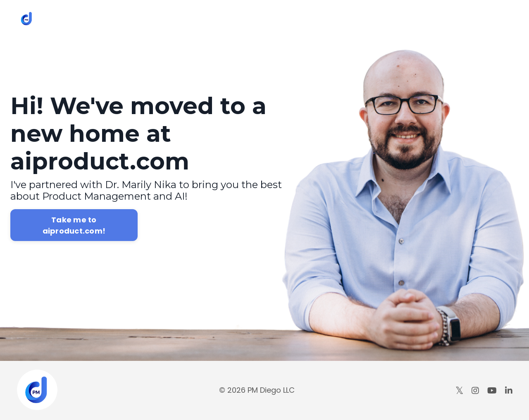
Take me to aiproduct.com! (74, 225)
